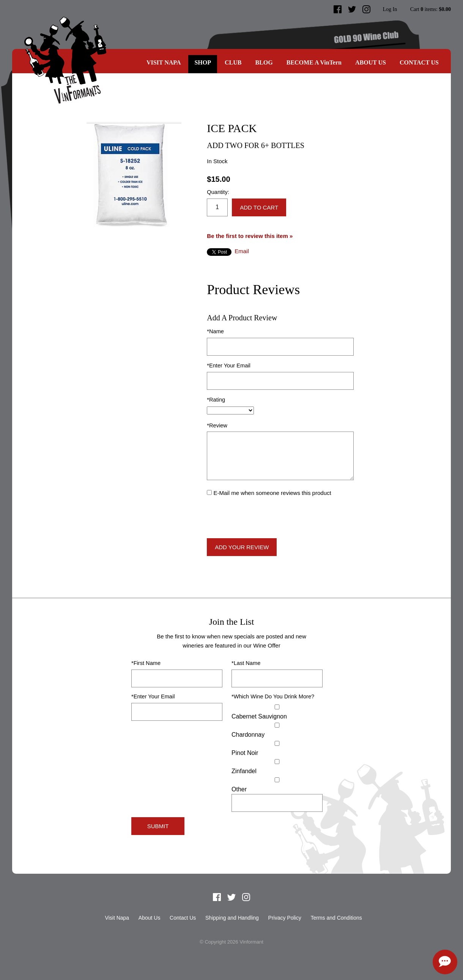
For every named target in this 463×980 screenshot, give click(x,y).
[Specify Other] (277, 803)
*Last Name (246, 663)
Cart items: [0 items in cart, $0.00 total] (431, 9)
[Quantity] (217, 207)
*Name (215, 331)
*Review (217, 425)
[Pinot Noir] (277, 743)
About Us (371, 62)
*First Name (146, 663)
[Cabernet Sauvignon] (277, 707)
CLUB (233, 62)
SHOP (203, 62)
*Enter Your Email (228, 366)
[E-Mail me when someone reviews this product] (209, 492)
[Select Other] (277, 780)
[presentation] (265, 518)
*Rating (216, 400)
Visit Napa (164, 62)
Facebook (338, 9)
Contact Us (419, 62)
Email (242, 251)
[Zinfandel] (277, 762)
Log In (390, 9)
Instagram (367, 9)
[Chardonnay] (277, 725)
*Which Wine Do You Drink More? (273, 696)
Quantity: (218, 192)
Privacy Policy (285, 918)
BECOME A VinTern (314, 62)
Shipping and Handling (232, 918)
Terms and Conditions (336, 918)
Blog (264, 62)
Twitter (352, 9)
